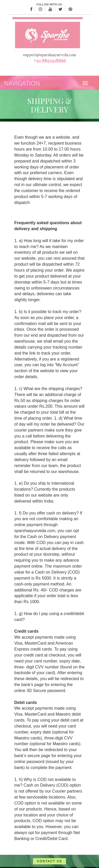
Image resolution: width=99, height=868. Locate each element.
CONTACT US (49, 861)
